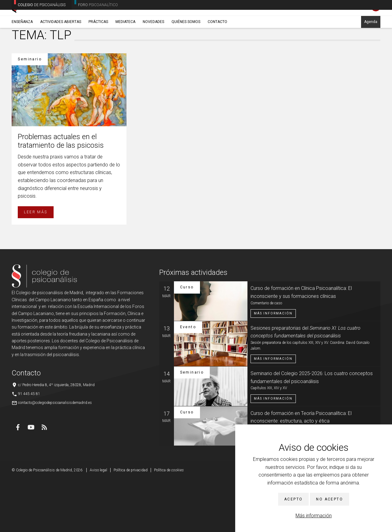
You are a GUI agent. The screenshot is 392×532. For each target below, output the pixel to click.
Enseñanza (22, 48)
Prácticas (98, 48)
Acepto (293, 499)
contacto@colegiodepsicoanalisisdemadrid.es (55, 455)
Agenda (371, 48)
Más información (314, 516)
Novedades (153, 48)
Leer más (36, 264)
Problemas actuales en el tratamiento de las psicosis (61, 194)
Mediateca (125, 48)
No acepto (330, 499)
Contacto (217, 48)
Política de (169, 523)
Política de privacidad (131, 523)
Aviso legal (98, 523)
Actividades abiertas (61, 48)
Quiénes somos (186, 48)
